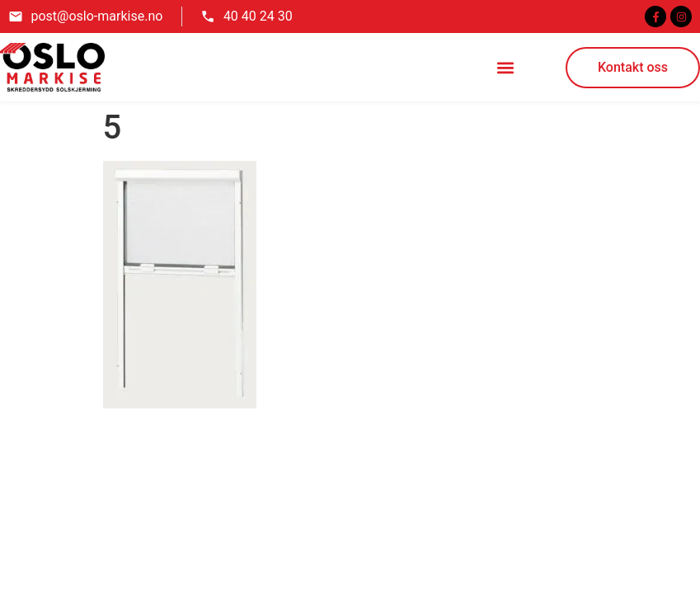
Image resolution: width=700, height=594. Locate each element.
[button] (506, 67)
